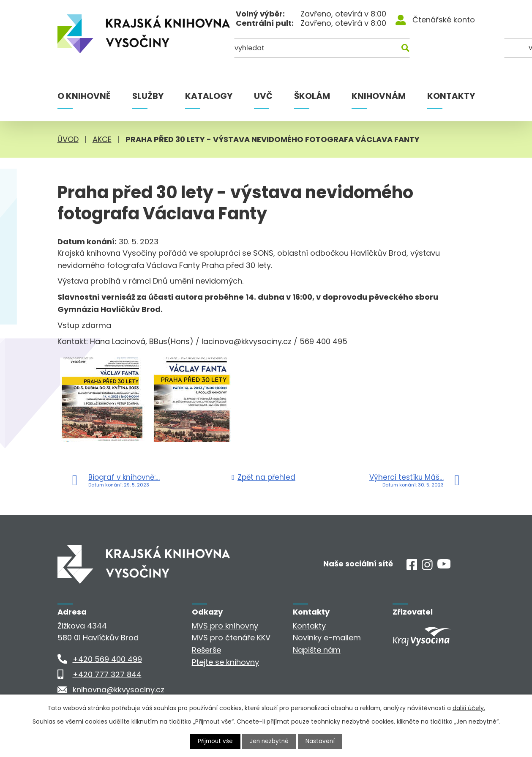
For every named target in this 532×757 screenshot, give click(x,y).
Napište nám (317, 650)
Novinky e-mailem (327, 638)
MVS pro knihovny (225, 626)
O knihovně (84, 96)
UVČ (263, 96)
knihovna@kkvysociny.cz (119, 690)
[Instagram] (427, 567)
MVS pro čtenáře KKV (231, 638)
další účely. (469, 708)
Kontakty (451, 96)
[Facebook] (412, 567)
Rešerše (206, 650)
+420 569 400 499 (107, 659)
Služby (148, 96)
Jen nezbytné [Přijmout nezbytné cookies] (269, 741)
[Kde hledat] (434, 50)
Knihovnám (379, 96)
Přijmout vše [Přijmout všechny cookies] (214, 741)
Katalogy (209, 96)
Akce (102, 139)
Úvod (68, 139)
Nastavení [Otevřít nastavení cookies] (321, 741)
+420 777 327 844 (107, 674)
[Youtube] (444, 566)
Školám (312, 96)
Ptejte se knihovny (225, 662)
